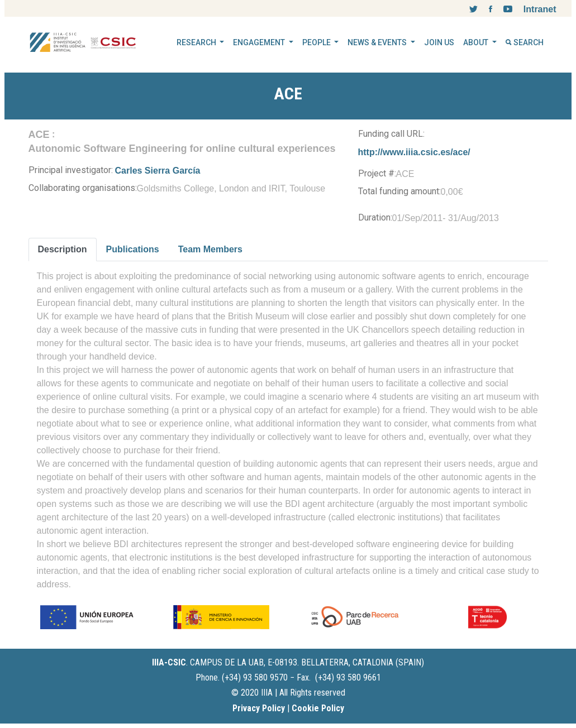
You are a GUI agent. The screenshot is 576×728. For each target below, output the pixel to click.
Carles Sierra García (158, 171)
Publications (133, 249)
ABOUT (477, 42)
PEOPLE (317, 42)
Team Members (210, 249)
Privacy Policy (259, 708)
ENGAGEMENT (260, 42)
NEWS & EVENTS (378, 42)
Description (63, 249)
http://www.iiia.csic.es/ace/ (414, 152)
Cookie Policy (318, 708)
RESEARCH (197, 42)
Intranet (540, 9)
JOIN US (439, 42)
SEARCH (525, 42)
